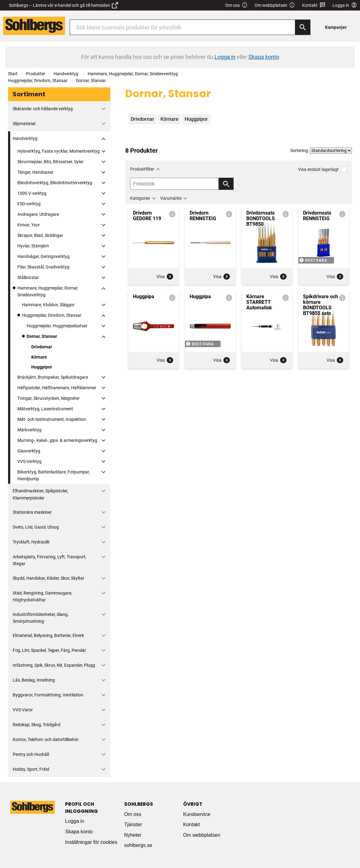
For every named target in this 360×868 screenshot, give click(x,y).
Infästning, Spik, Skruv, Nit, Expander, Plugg (54, 665)
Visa (165, 277)
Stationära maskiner (32, 512)
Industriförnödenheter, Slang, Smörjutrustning (41, 618)
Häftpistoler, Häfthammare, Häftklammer (57, 388)
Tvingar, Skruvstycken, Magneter (48, 398)
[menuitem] (338, 27)
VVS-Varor (23, 710)
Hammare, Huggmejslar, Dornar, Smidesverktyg (133, 74)
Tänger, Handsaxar (35, 172)
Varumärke (171, 198)
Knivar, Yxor (29, 225)
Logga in (75, 821)
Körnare (39, 357)
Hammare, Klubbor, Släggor (48, 305)
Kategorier (140, 198)
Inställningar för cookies (91, 842)
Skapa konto (79, 832)
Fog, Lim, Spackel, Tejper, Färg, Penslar (49, 650)
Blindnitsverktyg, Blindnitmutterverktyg (55, 183)
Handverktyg (66, 74)
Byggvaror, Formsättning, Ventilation (48, 695)
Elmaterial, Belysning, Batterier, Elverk (48, 635)
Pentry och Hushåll (31, 754)
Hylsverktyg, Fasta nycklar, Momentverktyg (59, 151)
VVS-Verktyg (29, 461)
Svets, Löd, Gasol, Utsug (36, 527)
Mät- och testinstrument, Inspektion (52, 419)
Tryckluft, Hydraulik (31, 542)
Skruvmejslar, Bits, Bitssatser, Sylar (50, 162)
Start (13, 74)
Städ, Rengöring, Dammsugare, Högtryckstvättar (42, 596)
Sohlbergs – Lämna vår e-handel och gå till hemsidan (64, 5)
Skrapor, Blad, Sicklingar (40, 235)
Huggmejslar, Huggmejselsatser (57, 326)
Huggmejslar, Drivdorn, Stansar (38, 81)
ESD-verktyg (29, 204)
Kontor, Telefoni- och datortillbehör (46, 739)
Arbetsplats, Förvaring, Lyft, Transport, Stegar (50, 560)
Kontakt (314, 5)
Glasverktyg (29, 451)
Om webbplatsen (275, 5)
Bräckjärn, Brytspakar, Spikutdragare (53, 377)
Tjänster (133, 824)
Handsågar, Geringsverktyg (44, 256)
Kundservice (197, 814)
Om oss (236, 5)
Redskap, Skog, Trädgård (37, 725)
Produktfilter (142, 169)
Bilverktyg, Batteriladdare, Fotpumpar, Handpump (54, 475)
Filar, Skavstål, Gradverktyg (43, 267)
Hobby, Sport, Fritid (31, 769)
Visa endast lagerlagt (323, 169)
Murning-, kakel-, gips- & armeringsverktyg (57, 440)
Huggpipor (42, 367)
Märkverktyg (29, 430)
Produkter (36, 74)
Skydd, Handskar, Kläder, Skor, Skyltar (48, 578)
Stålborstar (28, 277)
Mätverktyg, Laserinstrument (45, 409)
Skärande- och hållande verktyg (43, 109)
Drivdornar (42, 347)
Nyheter (133, 835)
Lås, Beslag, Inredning (34, 680)
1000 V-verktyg (32, 193)
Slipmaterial (24, 124)
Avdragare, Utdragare (38, 214)
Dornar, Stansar (91, 81)
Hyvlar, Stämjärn (33, 246)
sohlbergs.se (138, 845)
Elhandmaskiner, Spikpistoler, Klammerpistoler (40, 494)
